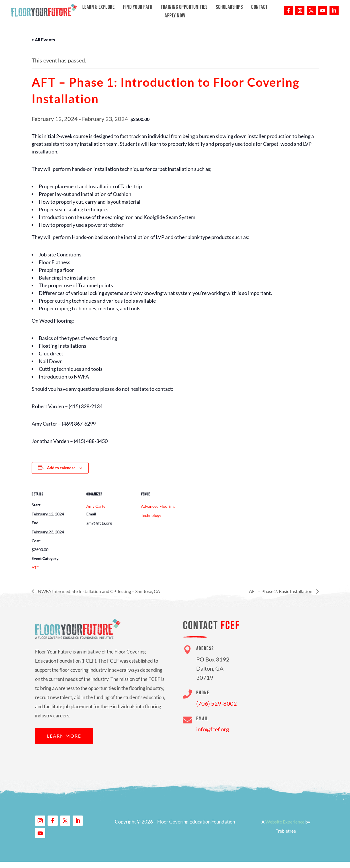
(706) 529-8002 (217, 703)
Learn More (64, 736)
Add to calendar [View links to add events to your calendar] (61, 468)
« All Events (43, 40)
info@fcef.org (213, 729)
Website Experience (285, 822)
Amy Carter (97, 506)
